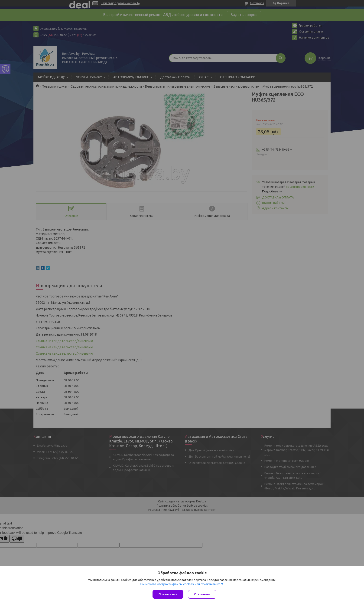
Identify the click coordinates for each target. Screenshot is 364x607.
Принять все (168, 594)
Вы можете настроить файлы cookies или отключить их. (180, 584)
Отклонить (202, 594)
